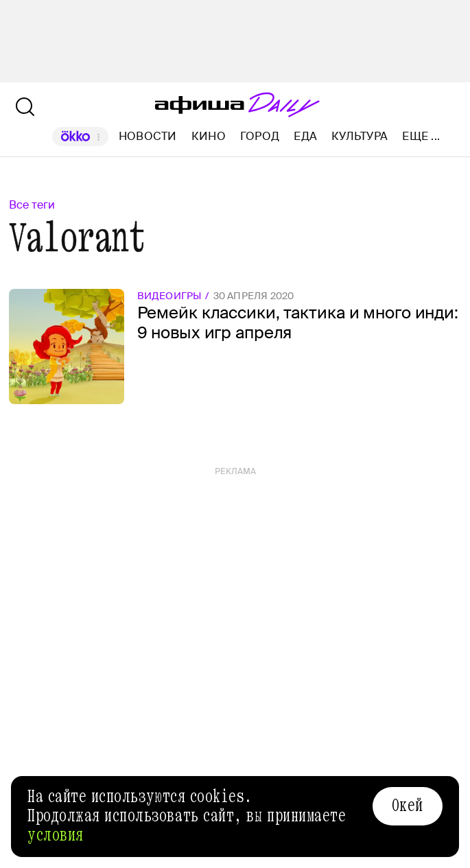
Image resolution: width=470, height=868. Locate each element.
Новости (148, 136)
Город (260, 136)
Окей (408, 806)
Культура (360, 136)
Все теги (32, 205)
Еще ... (421, 137)
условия (56, 835)
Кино (209, 136)
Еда (305, 136)
